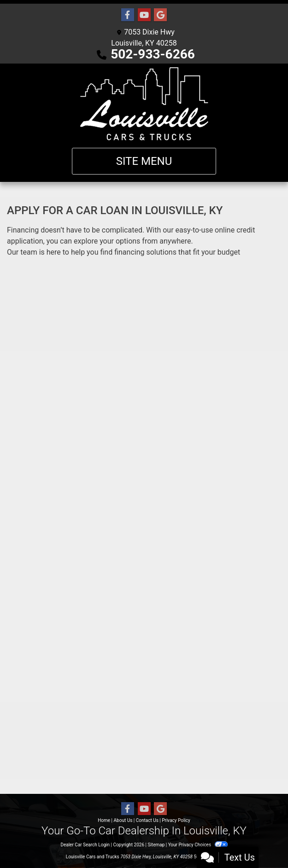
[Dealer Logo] (144, 104)
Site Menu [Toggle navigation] (144, 161)
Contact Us (147, 820)
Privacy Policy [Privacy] (176, 820)
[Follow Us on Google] (160, 15)
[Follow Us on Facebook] (128, 15)
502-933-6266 (153, 54)
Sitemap (156, 845)
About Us (123, 820)
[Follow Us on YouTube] (144, 15)
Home (104, 820)
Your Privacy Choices (198, 845)
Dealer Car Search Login (85, 845)
